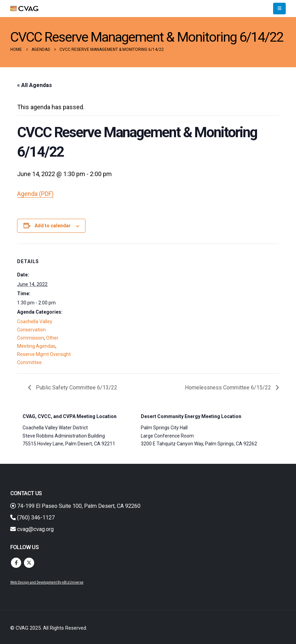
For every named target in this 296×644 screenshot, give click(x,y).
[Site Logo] (24, 9)
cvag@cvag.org (32, 529)
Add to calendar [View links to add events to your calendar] (53, 226)
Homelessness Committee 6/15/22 (229, 388)
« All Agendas (35, 85)
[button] (279, 9)
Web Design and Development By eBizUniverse (47, 582)
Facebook (16, 563)
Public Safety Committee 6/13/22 (76, 388)
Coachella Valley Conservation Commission (35, 330)
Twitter (29, 563)
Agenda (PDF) (35, 194)
